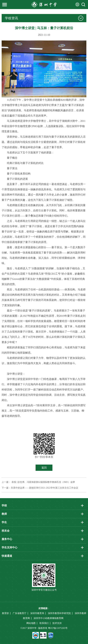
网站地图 (31, 623)
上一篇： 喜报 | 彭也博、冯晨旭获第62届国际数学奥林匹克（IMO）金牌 (38, 482)
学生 (4, 522)
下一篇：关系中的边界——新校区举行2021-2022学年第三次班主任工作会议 (40, 488)
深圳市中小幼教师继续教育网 (49, 618)
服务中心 (7, 539)
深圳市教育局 (37, 613)
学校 (4, 505)
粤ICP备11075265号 (58, 628)
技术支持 (57, 623)
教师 (4, 514)
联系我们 (44, 623)
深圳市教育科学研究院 (59, 613)
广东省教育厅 (20, 613)
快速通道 (7, 556)
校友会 (6, 531)
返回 (44, 468)
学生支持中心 (10, 547)
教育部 (5, 613)
